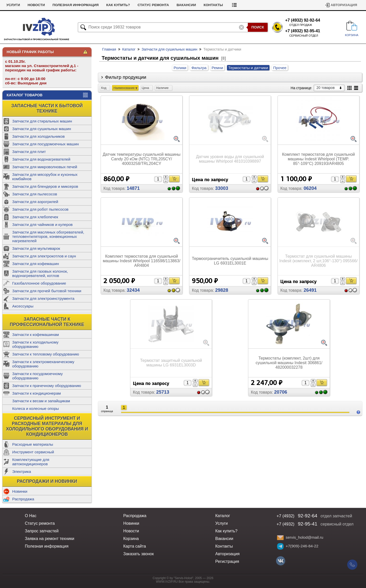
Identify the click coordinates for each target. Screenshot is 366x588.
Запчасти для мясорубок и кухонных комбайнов (45, 177)
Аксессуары (23, 306)
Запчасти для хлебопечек (35, 217)
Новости (36, 5)
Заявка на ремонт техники (50, 539)
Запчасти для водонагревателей (41, 159)
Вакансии (186, 5)
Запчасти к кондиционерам (36, 393)
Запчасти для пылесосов (35, 194)
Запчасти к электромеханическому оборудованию (43, 364)
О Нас (31, 516)
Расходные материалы (33, 444)
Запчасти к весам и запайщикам (41, 401)
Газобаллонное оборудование (39, 283)
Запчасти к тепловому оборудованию (46, 354)
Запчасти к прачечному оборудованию (47, 386)
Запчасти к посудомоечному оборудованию (37, 376)
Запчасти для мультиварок (36, 248)
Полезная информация (75, 5)
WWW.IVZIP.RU (167, 582)
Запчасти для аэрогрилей (35, 202)
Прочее (280, 68)
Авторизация (344, 5)
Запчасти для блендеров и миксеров (45, 186)
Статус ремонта (153, 5)
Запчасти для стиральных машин (42, 121)
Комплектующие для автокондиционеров (31, 462)
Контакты (213, 5)
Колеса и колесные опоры (36, 408)
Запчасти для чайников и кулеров (42, 225)
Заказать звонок (139, 554)
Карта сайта (135, 546)
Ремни (217, 68)
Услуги (13, 5)
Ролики (180, 68)
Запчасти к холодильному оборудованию (35, 344)
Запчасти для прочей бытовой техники (47, 291)
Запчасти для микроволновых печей (45, 167)
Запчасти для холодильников (39, 136)
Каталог (129, 49)
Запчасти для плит (29, 152)
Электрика (22, 471)
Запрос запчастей (42, 531)
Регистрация (227, 561)
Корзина (131, 539)
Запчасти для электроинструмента (43, 298)
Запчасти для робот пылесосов (40, 209)
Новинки (20, 491)
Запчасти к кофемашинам (35, 335)
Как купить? (118, 5)
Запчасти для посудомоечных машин (45, 144)
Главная (109, 49)
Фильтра (199, 68)
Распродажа (23, 499)
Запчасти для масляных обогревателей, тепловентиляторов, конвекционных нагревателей (48, 236)
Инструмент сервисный (33, 452)
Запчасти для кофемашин (36, 264)
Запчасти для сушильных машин (42, 129)
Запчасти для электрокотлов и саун (44, 256)
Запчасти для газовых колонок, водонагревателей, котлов (40, 273)
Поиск (258, 27)
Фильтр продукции (126, 77)
